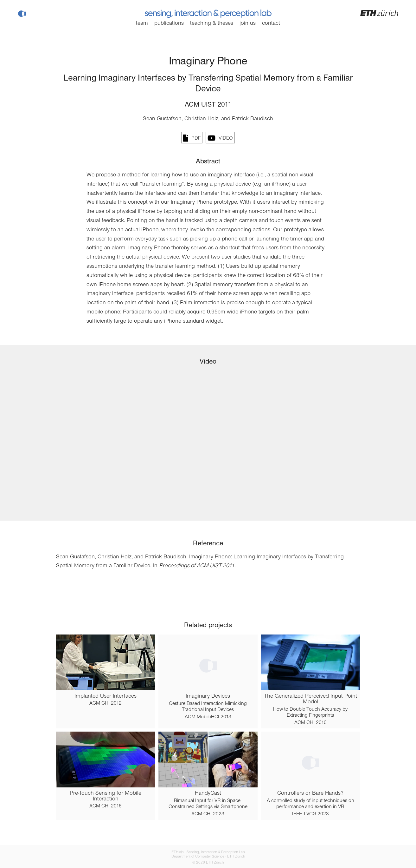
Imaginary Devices (208, 696)
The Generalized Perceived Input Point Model (310, 699)
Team (142, 23)
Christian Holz (201, 119)
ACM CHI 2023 (208, 814)
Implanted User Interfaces (106, 696)
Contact (271, 23)
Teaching (212, 23)
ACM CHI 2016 (106, 806)
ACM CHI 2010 (310, 723)
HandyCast (208, 793)
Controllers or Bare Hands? (310, 793)
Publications (169, 23)
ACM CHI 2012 (106, 703)
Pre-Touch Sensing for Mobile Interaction (106, 796)
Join (248, 23)
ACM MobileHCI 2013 (208, 717)
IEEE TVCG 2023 (310, 814)
